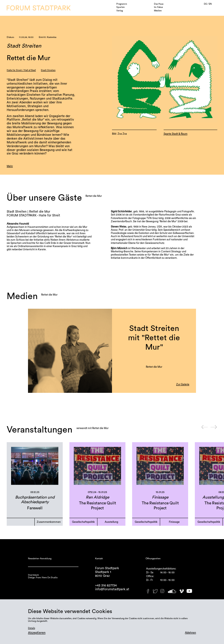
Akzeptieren (37, 633)
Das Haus (159, 4)
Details (32, 628)
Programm (122, 4)
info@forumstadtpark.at (112, 589)
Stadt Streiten (48, 70)
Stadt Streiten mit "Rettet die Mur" (154, 338)
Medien (158, 11)
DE (206, 4)
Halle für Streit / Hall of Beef (21, 70)
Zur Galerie (183, 385)
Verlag (120, 11)
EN (210, 4)
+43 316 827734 (106, 585)
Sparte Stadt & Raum (176, 134)
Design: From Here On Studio (43, 578)
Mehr (10, 166)
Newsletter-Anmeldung (40, 559)
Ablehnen (190, 633)
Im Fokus (158, 7)
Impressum (34, 575)
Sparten (120, 7)
